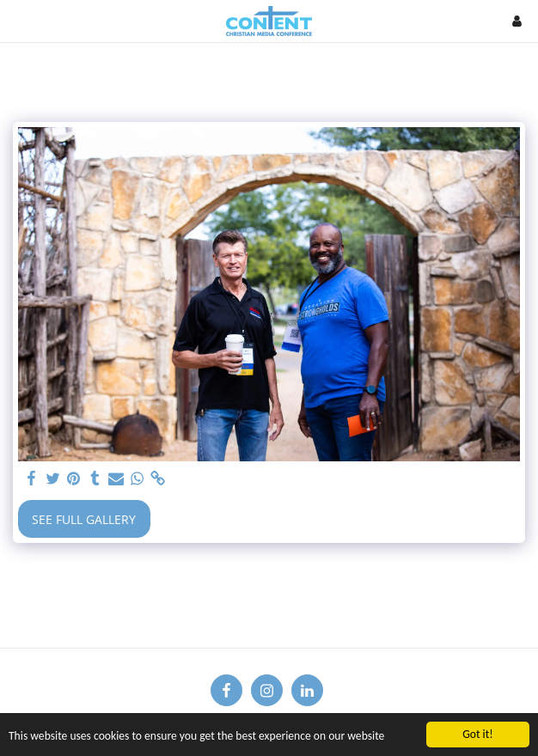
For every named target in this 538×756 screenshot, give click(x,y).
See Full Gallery (84, 519)
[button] (19, 20)
